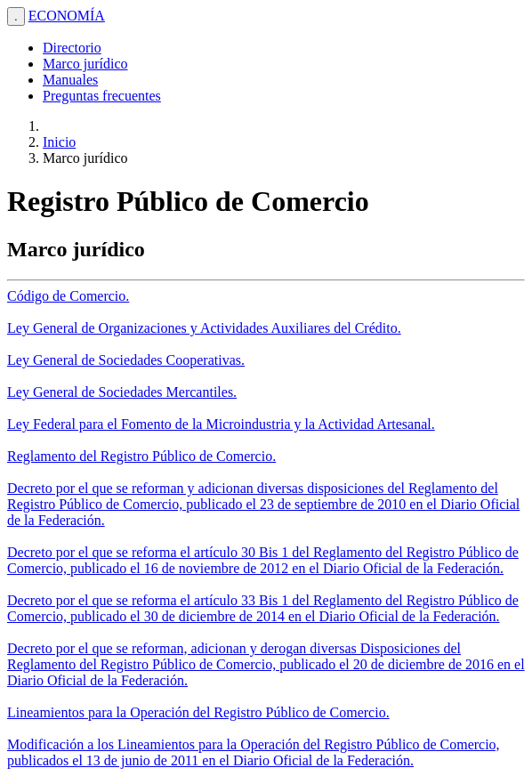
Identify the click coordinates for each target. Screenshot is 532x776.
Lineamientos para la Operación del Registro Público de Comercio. (198, 712)
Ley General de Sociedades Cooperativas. (126, 360)
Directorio (72, 48)
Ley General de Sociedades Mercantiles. (122, 392)
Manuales (70, 80)
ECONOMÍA (67, 16)
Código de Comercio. (68, 296)
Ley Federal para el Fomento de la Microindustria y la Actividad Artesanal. (221, 424)
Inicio (59, 142)
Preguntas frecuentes (102, 96)
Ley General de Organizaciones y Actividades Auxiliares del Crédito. (204, 328)
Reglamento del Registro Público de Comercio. (141, 456)
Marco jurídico (85, 64)
